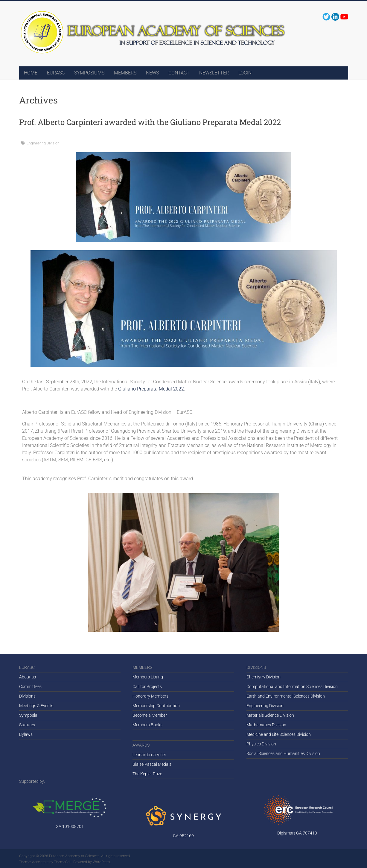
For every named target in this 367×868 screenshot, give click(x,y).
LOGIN (245, 73)
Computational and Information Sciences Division (292, 687)
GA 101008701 (70, 826)
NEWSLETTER (214, 73)
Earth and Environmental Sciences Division (286, 696)
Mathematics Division (266, 725)
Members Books (147, 725)
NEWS (152, 73)
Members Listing (148, 677)
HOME (31, 73)
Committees (30, 687)
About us (28, 677)
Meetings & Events (36, 706)
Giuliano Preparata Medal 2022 (151, 389)
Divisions (27, 696)
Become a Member (150, 715)
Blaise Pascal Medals (152, 764)
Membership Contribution (156, 706)
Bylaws (26, 734)
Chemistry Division (264, 677)
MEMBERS (125, 73)
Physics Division (261, 744)
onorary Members (152, 696)
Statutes (27, 725)
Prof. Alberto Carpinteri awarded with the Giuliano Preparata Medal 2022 (150, 122)
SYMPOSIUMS (89, 73)
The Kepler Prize (147, 774)
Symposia (28, 715)
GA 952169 (183, 836)
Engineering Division (43, 143)
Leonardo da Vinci (149, 755)
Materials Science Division (270, 715)
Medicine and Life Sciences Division (279, 734)
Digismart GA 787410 (297, 833)
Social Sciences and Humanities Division (283, 753)
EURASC (56, 73)
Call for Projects (147, 687)
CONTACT (179, 73)
